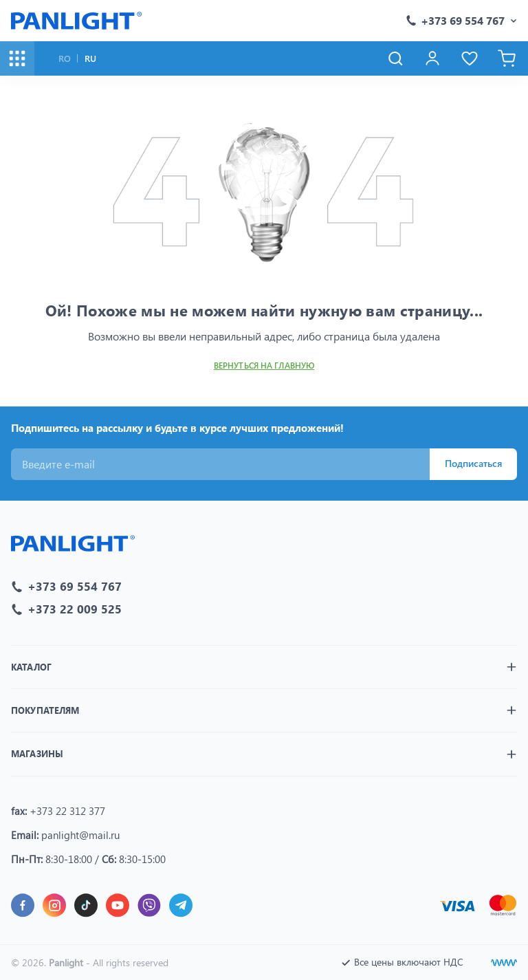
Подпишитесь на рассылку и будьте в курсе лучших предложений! (177, 428)
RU (90, 58)
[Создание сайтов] (504, 963)
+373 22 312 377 (67, 811)
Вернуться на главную (264, 366)
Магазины (37, 753)
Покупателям (45, 710)
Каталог (31, 667)
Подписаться (473, 463)
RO (65, 58)
